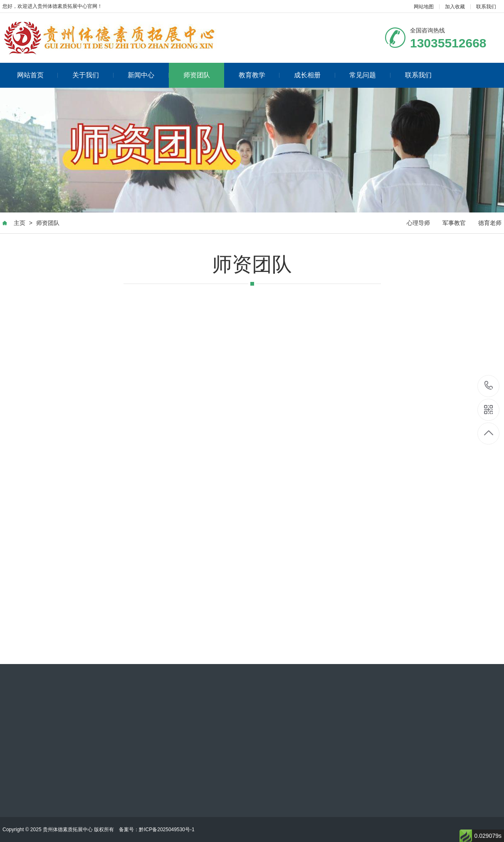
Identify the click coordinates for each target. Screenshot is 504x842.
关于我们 (93, 75)
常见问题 (370, 75)
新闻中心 (148, 75)
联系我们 (486, 7)
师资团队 (197, 75)
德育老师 (490, 223)
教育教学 (259, 75)
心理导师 (418, 223)
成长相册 (315, 75)
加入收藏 (455, 7)
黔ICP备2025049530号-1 (167, 830)
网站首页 (38, 75)
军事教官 (454, 223)
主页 (20, 223)
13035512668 (489, 386)
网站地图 (424, 7)
